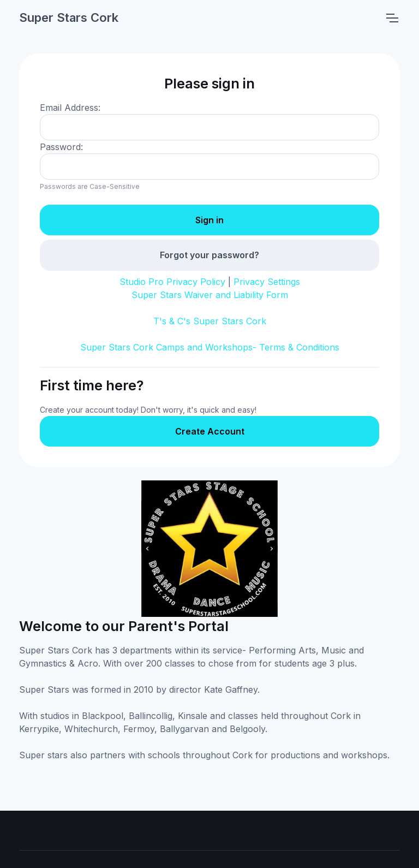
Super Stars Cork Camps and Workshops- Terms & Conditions (210, 347)
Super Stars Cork (69, 17)
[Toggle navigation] (392, 18)
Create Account (210, 431)
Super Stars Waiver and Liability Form (210, 295)
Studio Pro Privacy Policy (172, 282)
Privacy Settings (267, 282)
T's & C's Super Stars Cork (210, 321)
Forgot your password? (209, 255)
